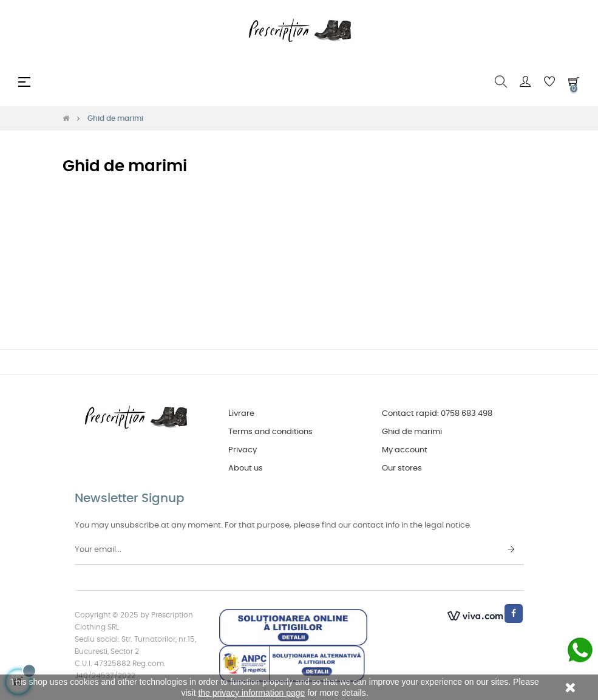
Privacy (243, 450)
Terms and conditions (270, 432)
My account (405, 450)
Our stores (402, 468)
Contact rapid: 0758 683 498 (437, 414)
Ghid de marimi (412, 432)
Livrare (241, 414)
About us (246, 468)
